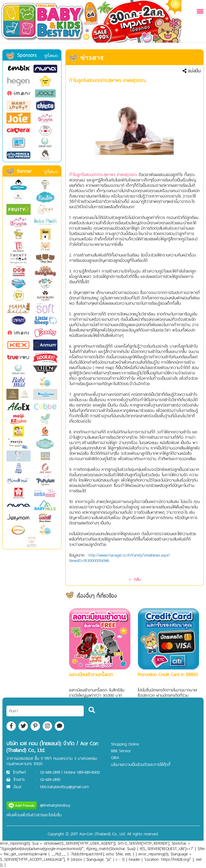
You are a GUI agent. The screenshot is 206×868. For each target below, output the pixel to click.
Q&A (115, 757)
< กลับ (135, 579)
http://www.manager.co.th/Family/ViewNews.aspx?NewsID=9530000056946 (119, 558)
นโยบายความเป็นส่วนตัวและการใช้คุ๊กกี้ (141, 764)
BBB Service (121, 751)
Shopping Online (125, 744)
